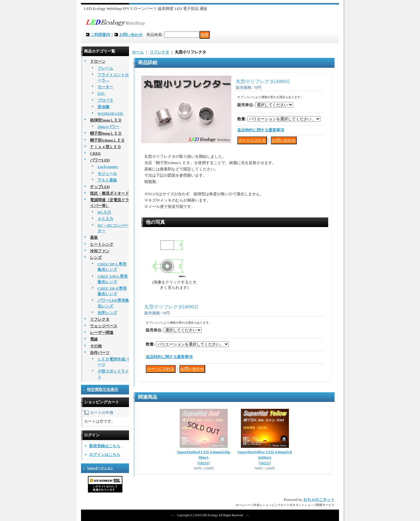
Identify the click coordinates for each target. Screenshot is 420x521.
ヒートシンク (102, 244)
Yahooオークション (100, 468)
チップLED (100, 187)
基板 (94, 237)
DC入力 (104, 212)
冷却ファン (100, 251)
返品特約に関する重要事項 (261, 130)
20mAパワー (108, 127)
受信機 (103, 107)
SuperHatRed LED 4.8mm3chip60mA (203, 457)
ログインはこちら (105, 455)
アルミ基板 (107, 180)
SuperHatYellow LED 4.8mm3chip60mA (265, 457)
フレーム (105, 68)
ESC (101, 93)
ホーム (138, 52)
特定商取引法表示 (103, 389)
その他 (96, 346)
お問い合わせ (131, 35)
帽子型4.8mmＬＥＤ (107, 140)
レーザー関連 (102, 332)
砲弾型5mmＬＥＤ (106, 120)
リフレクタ (100, 319)
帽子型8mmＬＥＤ (106, 133)
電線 (94, 339)
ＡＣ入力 (105, 219)
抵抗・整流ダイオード (109, 193)
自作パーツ (100, 353)
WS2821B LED (110, 114)
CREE (95, 153)
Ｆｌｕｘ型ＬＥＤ (106, 147)
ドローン (98, 61)
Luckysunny (108, 167)
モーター (105, 87)
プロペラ (105, 100)
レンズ (96, 258)
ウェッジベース (104, 326)
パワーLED (100, 160)
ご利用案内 (100, 35)
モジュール (107, 174)
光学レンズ (107, 313)
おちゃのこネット (319, 500)
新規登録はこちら (105, 446)
